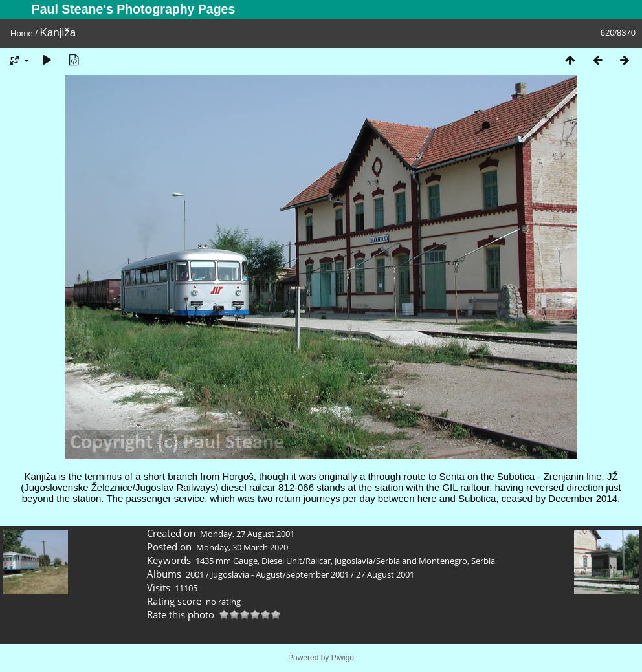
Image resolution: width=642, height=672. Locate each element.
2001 (195, 574)
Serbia (483, 561)
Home (22, 33)
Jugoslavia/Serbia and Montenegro (401, 561)
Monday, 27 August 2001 (247, 534)
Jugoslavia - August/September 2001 (280, 574)
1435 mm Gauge (227, 561)
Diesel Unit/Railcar (296, 561)
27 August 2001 (385, 574)
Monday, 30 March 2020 (242, 547)
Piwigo (343, 658)
